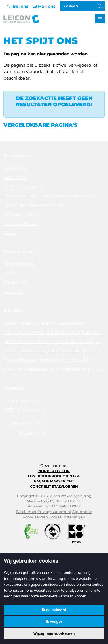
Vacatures (15, 282)
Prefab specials (21, 223)
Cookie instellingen (67, 517)
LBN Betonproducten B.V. (54, 476)
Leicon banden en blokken (34, 205)
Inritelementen (21, 214)
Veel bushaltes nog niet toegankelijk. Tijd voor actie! (54, 351)
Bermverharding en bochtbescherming (49, 196)
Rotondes (15, 168)
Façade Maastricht (54, 481)
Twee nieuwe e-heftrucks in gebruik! (46, 360)
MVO (9, 273)
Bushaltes (15, 177)
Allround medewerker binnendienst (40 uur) (54, 369)
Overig (11, 233)
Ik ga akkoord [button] (54, 610)
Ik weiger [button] (54, 622)
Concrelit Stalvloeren (54, 486)
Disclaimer (26, 512)
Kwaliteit (13, 292)
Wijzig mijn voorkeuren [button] (54, 633)
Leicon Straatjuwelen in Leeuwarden (46, 323)
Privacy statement (54, 512)
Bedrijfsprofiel (19, 264)
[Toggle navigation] (100, 19)
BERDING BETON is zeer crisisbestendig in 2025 (54, 342)
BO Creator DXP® (65, 506)
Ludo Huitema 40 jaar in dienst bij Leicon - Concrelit (54, 332)
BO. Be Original (68, 501)
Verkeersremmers (24, 187)
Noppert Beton (54, 471)
